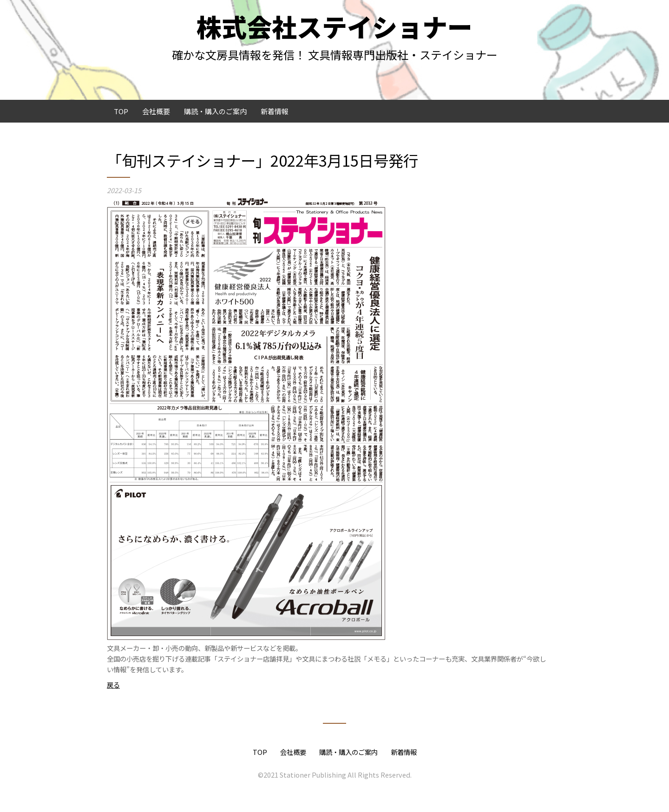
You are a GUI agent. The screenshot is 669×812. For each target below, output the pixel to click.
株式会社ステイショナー (334, 26)
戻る (113, 685)
